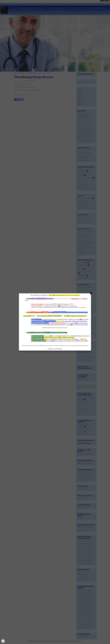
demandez (73, 323)
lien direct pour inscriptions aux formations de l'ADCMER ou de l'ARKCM (67, 341)
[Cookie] (3, 641)
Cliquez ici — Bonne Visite (55, 349)
